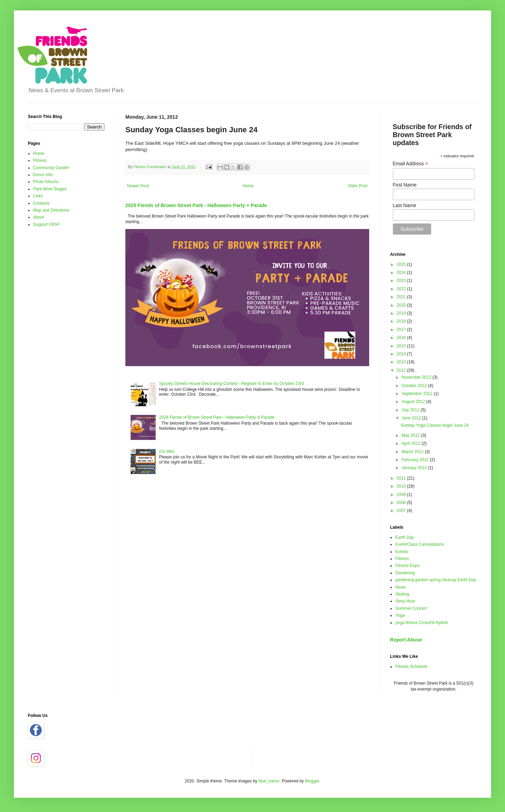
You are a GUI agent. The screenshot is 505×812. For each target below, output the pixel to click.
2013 (402, 362)
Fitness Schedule (411, 667)
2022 (402, 289)
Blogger (312, 781)
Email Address (411, 164)
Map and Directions (51, 210)
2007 (402, 511)
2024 (402, 273)
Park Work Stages (50, 189)
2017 (402, 330)
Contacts (41, 203)
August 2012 (414, 402)
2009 (402, 495)
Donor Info (43, 175)
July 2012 (411, 410)
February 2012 (416, 460)
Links (38, 196)
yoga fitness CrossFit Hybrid (421, 623)
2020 (402, 305)
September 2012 (418, 394)
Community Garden (51, 168)
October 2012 (415, 386)
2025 (402, 265)
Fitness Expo (407, 566)
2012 (402, 370)
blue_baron (269, 781)
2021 (402, 297)
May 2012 (411, 435)
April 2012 (411, 443)
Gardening (405, 573)
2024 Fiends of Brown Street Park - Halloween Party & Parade (217, 417)
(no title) (167, 451)
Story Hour (405, 601)
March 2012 (413, 452)
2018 (402, 321)
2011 (402, 478)
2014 (402, 354)
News (401, 587)
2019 (402, 313)
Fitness (40, 160)
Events (402, 552)
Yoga (400, 615)
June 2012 (412, 418)
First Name (405, 185)
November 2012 (417, 377)
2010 (402, 486)
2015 (402, 346)
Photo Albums (46, 182)
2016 (402, 338)
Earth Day (405, 537)
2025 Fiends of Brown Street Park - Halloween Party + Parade (196, 205)
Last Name (405, 205)
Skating (402, 594)
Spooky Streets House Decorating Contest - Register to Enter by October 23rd (232, 384)
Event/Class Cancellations (419, 544)
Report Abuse (406, 640)
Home (248, 186)
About (38, 217)
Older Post (358, 186)
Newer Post (138, 186)
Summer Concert (411, 608)
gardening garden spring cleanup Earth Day (436, 580)
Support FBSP (46, 224)
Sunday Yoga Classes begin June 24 (435, 425)
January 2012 (415, 468)
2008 (402, 503)
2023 (402, 281)
